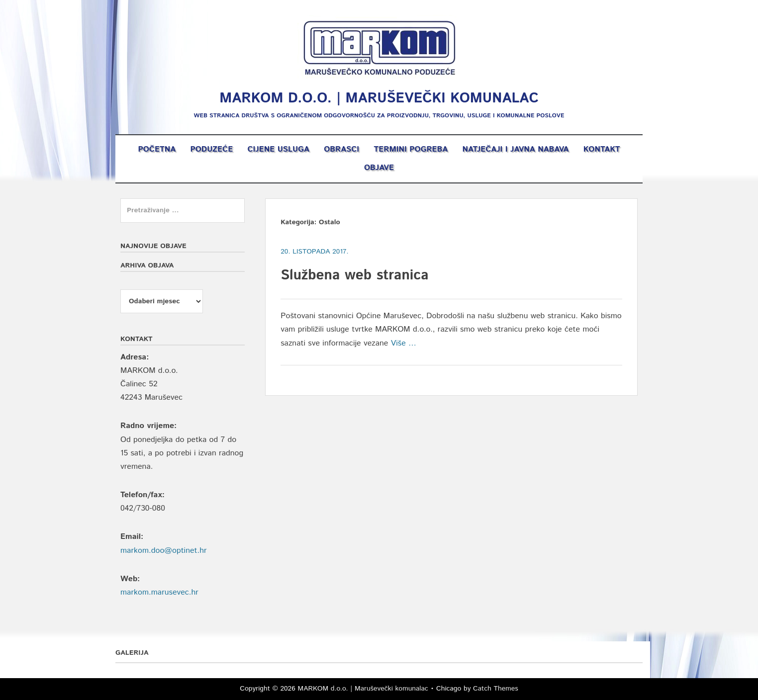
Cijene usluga (278, 149)
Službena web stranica (354, 275)
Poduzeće (211, 149)
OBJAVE (379, 168)
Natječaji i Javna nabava (516, 149)
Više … (404, 343)
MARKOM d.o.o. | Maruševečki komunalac (379, 98)
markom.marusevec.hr (159, 592)
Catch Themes (496, 689)
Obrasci (341, 149)
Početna (157, 149)
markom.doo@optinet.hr (164, 551)
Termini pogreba (411, 149)
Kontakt (602, 149)
